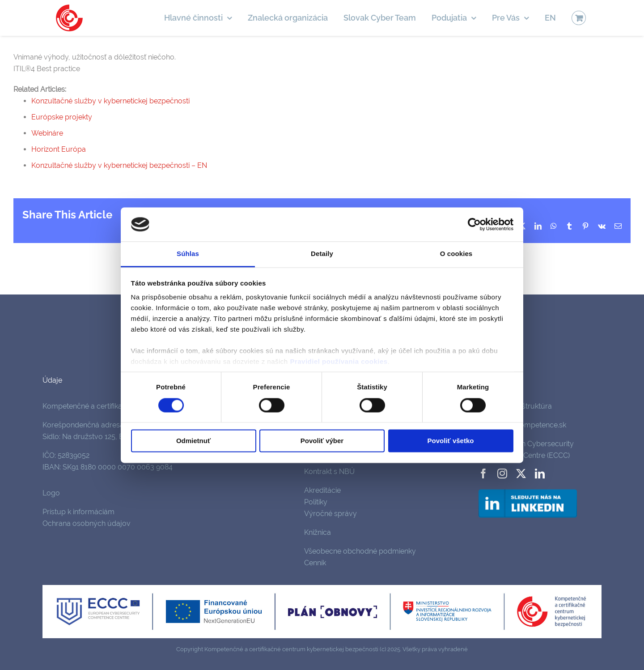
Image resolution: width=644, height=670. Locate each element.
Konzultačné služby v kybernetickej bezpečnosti (110, 101)
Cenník (315, 563)
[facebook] (483, 474)
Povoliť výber (322, 441)
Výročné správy (330, 514)
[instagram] (502, 474)
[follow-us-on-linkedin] (528, 491)
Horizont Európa (59, 149)
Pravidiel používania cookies (339, 362)
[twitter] (521, 474)
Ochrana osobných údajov (87, 523)
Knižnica (318, 532)
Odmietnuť (193, 441)
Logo (51, 493)
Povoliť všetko (451, 441)
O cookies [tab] (456, 254)
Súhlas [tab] (188, 254)
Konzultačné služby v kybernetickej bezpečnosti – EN (119, 165)
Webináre (47, 133)
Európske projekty (62, 117)
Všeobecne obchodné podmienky (360, 551)
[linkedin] (540, 474)
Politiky (316, 502)
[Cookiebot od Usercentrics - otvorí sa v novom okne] (474, 224)
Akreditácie (322, 490)
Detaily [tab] (322, 254)
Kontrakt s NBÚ (329, 472)
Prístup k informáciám (78, 512)
